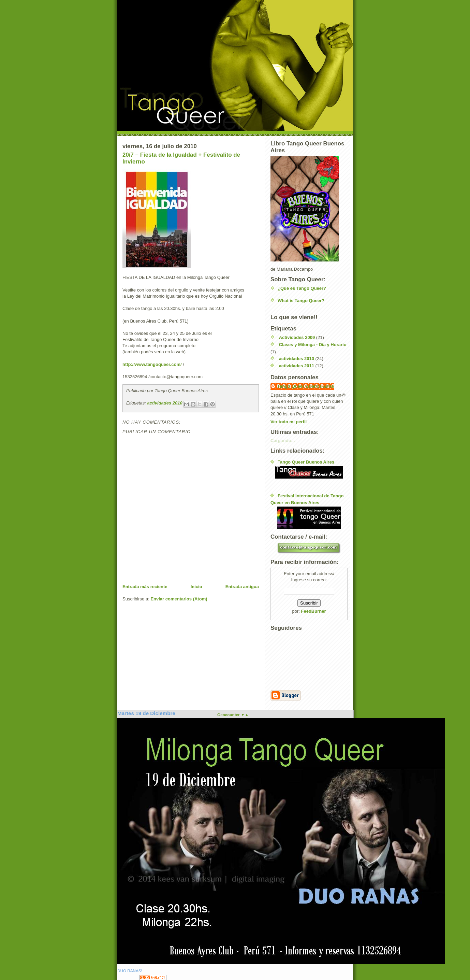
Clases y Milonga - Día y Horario (313, 345)
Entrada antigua (242, 587)
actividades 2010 (165, 403)
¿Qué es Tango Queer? (302, 288)
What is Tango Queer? (301, 301)
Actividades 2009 (297, 337)
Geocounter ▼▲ (233, 715)
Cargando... (283, 441)
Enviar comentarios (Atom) (179, 599)
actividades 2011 (297, 366)
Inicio (196, 587)
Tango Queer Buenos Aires (306, 386)
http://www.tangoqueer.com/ (152, 364)
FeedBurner (314, 611)
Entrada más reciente (145, 587)
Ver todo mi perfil (289, 422)
